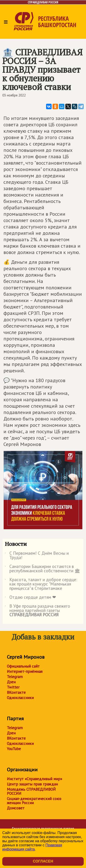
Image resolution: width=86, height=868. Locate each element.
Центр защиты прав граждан (32, 784)
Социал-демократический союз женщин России (34, 801)
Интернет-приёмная (25, 671)
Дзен (11, 682)
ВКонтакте (16, 692)
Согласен (43, 861)
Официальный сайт (23, 666)
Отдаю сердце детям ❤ (30, 598)
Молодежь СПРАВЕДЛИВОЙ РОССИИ (31, 791)
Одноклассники (20, 698)
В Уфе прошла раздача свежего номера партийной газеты (37, 611)
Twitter (13, 687)
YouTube (14, 749)
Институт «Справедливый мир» (35, 779)
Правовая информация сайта (32, 847)
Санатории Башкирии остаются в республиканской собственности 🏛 (42, 569)
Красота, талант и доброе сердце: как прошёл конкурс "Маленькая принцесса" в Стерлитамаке (41, 584)
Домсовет (16, 808)
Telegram (15, 677)
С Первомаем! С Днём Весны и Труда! (37, 556)
